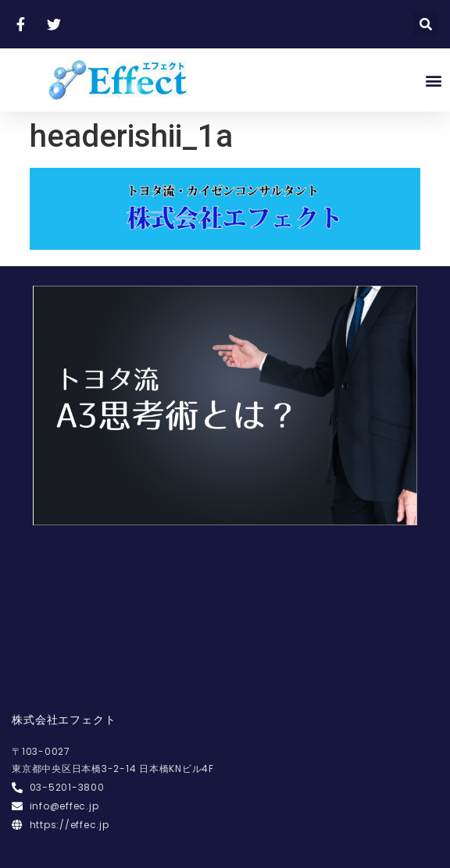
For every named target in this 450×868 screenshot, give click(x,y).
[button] (433, 80)
